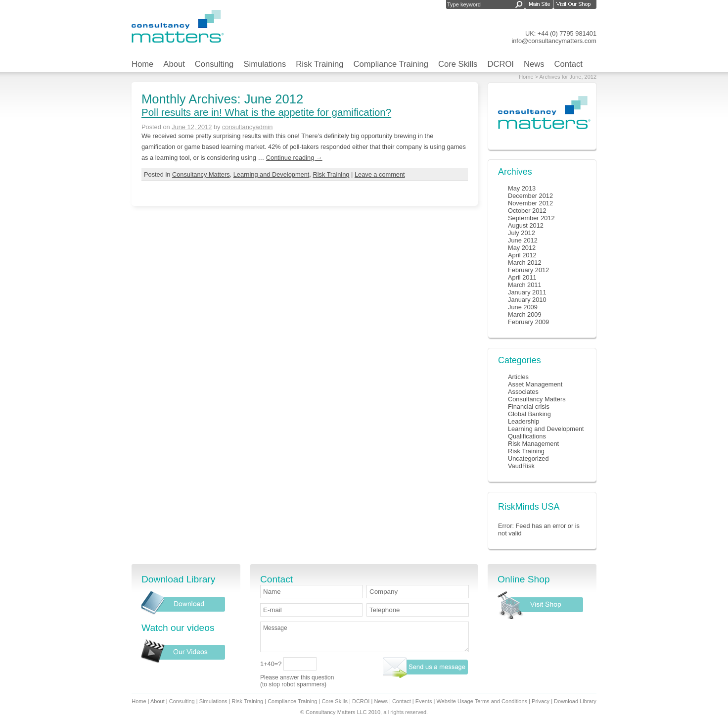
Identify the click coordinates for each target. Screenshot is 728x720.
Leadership (523, 421)
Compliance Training (391, 64)
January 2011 (527, 292)
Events (424, 701)
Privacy (541, 701)
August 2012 (526, 225)
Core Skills (458, 64)
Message (364, 637)
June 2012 (523, 240)
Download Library (575, 701)
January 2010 (527, 300)
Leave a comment (380, 174)
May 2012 (522, 248)
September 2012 (531, 218)
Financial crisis (529, 407)
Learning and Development (272, 174)
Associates (523, 392)
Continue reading (294, 158)
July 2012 (522, 233)
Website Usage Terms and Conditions (482, 701)
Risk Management (533, 444)
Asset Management (535, 384)
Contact (569, 64)
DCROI (500, 64)
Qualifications (527, 436)
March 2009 (525, 314)
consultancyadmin (247, 127)
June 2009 (523, 307)
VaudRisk (521, 466)
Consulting (214, 64)
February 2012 (528, 270)
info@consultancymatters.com (554, 41)
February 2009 (528, 322)
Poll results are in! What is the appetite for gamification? (266, 112)
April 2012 (522, 255)
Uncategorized (528, 458)
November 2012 (530, 203)
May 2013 (522, 188)
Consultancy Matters (201, 174)
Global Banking (529, 414)
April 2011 (522, 277)
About (174, 64)
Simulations (265, 64)
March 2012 (525, 263)
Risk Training (319, 64)
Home (142, 64)
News (534, 64)
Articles (518, 377)
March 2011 (525, 285)
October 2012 (527, 211)
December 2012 (530, 196)
